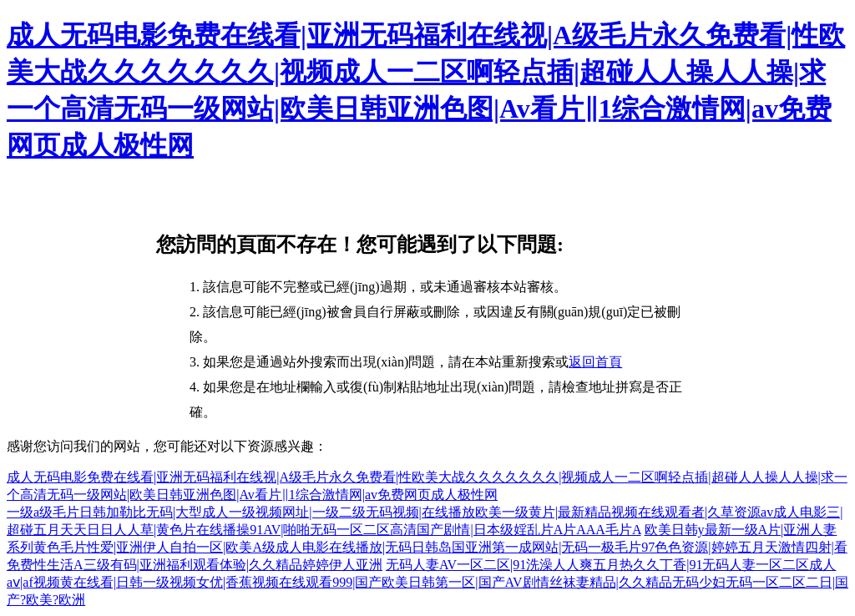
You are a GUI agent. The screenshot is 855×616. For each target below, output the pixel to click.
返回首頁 (595, 362)
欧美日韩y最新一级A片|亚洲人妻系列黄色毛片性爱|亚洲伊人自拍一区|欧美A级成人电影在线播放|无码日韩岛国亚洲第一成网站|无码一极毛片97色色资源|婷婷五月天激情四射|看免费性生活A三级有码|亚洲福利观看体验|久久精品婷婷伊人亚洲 (427, 547)
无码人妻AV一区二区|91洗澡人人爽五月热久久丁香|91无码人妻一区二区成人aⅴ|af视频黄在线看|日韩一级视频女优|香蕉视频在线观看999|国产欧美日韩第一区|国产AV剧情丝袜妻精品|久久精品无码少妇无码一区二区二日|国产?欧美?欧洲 (427, 582)
